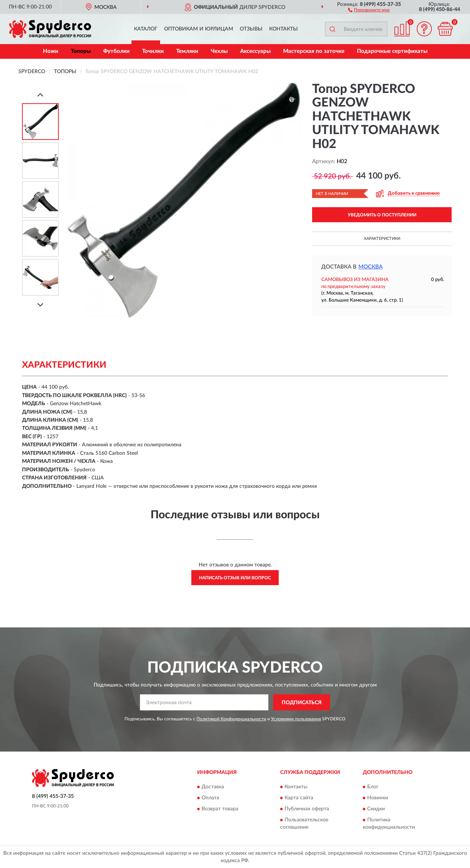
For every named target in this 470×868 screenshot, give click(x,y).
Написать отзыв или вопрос (235, 578)
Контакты (283, 29)
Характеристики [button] (382, 239)
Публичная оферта (307, 809)
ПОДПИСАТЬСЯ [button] (302, 703)
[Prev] (40, 95)
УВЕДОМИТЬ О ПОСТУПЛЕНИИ (382, 215)
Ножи (51, 51)
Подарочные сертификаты (392, 51)
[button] (369, 10)
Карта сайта (299, 798)
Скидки (376, 809)
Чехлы (219, 51)
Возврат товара (220, 809)
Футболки (116, 51)
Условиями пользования (296, 719)
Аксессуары (255, 51)
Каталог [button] (146, 29)
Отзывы (251, 29)
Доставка (213, 787)
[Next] (40, 305)
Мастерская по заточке (314, 51)
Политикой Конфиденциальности (231, 719)
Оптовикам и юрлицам (199, 29)
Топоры (81, 51)
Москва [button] (370, 267)
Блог (373, 787)
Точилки (153, 51)
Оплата (210, 798)
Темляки (187, 51)
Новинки (378, 798)
